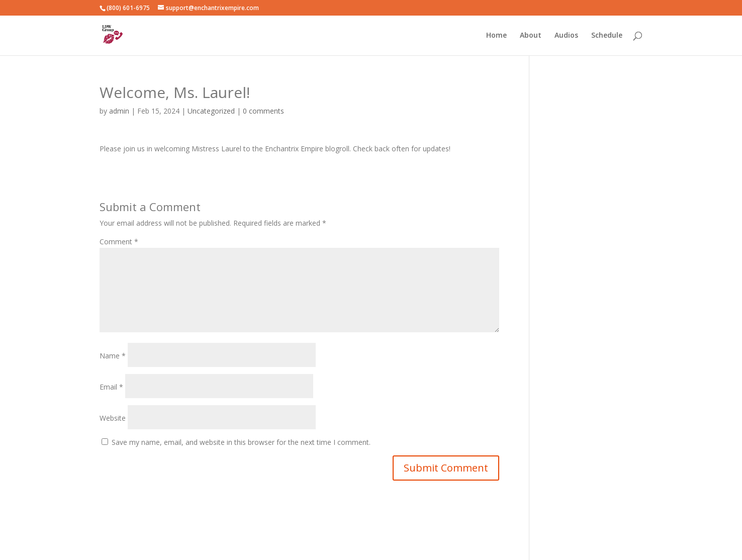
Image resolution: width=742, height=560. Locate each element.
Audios (566, 36)
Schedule (607, 36)
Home (496, 36)
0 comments (263, 111)
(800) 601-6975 (128, 8)
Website (113, 418)
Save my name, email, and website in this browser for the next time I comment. (241, 442)
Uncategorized (211, 111)
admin (119, 111)
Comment (119, 242)
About (531, 36)
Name (113, 356)
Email (111, 387)
